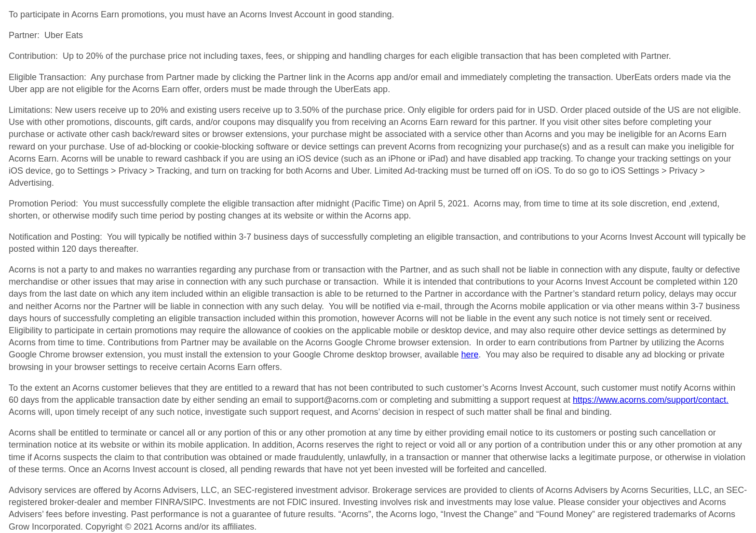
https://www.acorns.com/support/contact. (651, 400)
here (470, 355)
